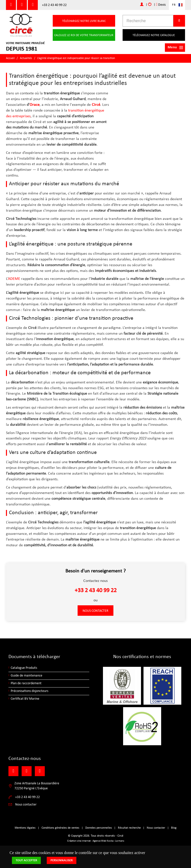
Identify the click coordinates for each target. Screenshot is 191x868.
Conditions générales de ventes (60, 828)
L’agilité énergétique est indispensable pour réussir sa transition (76, 58)
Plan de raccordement (26, 683)
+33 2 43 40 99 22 (54, 5)
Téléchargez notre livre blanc (84, 21)
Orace (35, 105)
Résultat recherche (129, 828)
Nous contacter (95, 611)
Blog (174, 828)
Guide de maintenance (26, 676)
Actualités (26, 58)
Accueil (10, 58)
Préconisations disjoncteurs (29, 691)
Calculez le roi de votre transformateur (84, 35)
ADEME (14, 279)
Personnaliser (62, 860)
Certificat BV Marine (25, 699)
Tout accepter (26, 860)
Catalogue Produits (24, 668)
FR (174, 5)
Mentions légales (25, 828)
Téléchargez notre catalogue (154, 35)
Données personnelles (99, 828)
